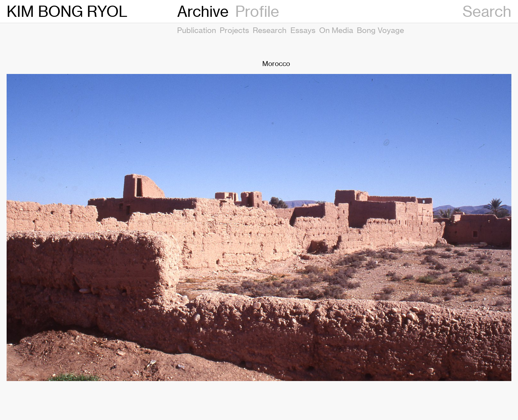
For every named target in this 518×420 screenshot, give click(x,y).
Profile (257, 11)
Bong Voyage (380, 30)
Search (487, 11)
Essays (303, 30)
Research (270, 30)
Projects (234, 30)
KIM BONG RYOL (67, 11)
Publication (197, 30)
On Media (336, 30)
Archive (203, 11)
